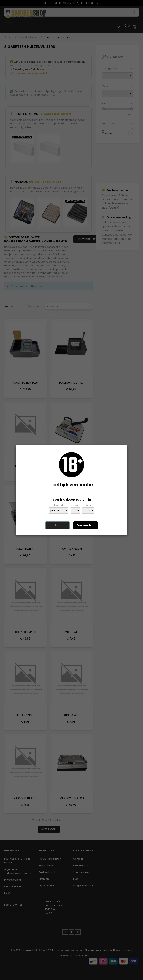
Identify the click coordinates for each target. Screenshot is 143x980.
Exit (58, 525)
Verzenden (85, 525)
